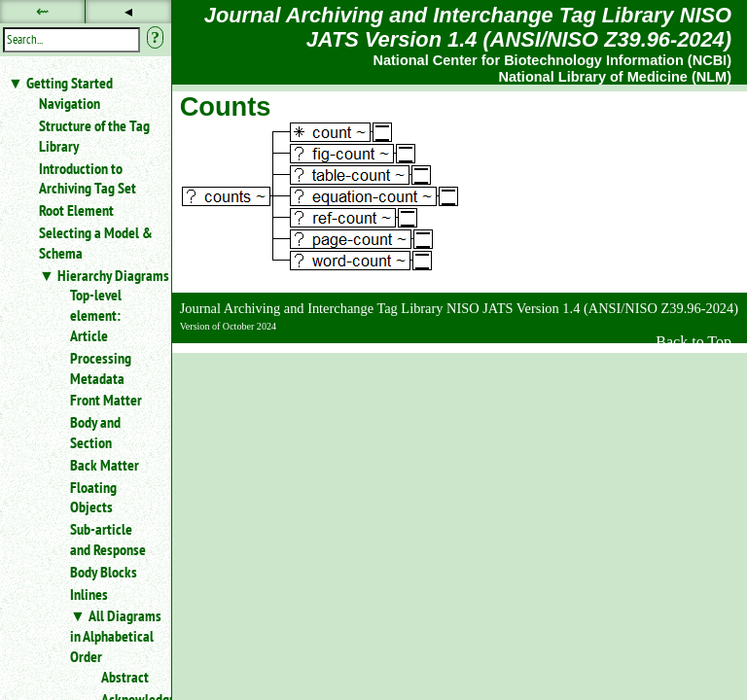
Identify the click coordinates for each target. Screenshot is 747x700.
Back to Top (694, 342)
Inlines (89, 594)
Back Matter (105, 465)
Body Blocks (104, 572)
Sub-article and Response (108, 539)
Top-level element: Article (96, 315)
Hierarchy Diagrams (113, 275)
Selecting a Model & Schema (96, 243)
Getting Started (70, 83)
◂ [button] (128, 11)
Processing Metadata (101, 368)
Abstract (125, 677)
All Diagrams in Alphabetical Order (116, 636)
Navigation (70, 103)
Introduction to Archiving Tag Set (88, 178)
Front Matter (106, 400)
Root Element (76, 210)
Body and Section (95, 432)
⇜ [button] (42, 11)
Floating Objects (93, 497)
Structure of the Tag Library (94, 136)
